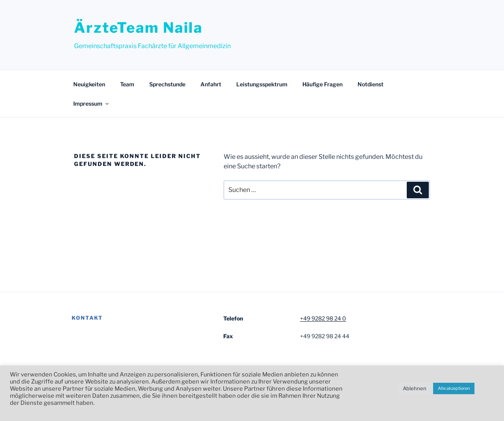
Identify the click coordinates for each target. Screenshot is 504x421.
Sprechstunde (167, 84)
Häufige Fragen (322, 84)
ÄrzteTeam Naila (138, 28)
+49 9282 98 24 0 (323, 318)
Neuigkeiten (89, 84)
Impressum (92, 103)
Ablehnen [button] (415, 388)
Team (127, 84)
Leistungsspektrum (262, 84)
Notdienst (371, 84)
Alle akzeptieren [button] (454, 388)
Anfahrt (211, 84)
